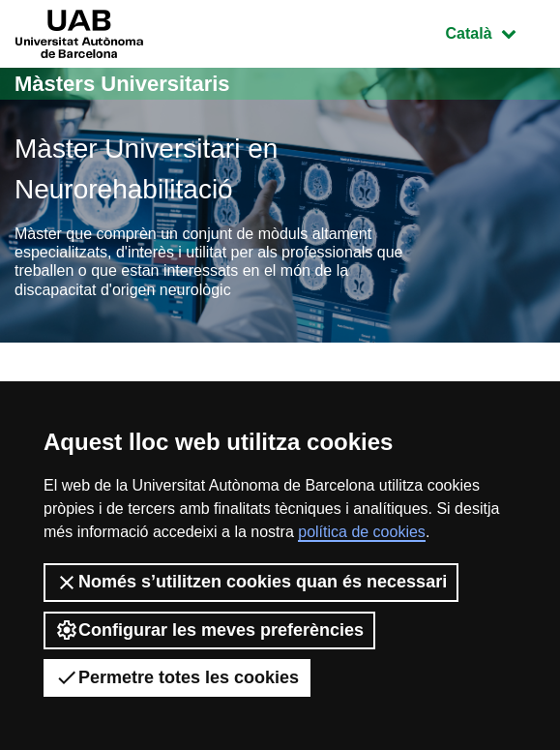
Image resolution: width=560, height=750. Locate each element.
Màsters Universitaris (122, 84)
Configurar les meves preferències (209, 630)
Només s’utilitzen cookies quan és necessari (251, 583)
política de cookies (362, 532)
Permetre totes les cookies (177, 677)
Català (495, 31)
